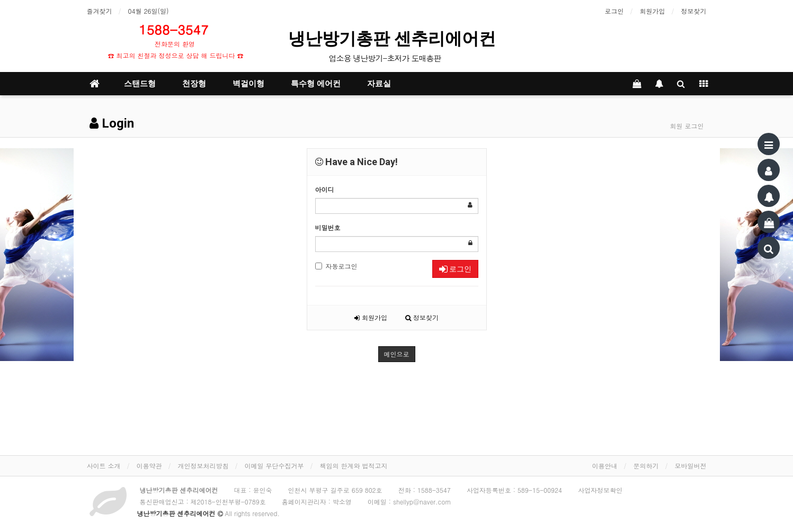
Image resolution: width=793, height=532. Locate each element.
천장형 (194, 84)
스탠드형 (140, 84)
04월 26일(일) (149, 11)
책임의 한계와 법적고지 (354, 466)
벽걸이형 (248, 84)
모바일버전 (691, 466)
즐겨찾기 (100, 11)
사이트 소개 (104, 466)
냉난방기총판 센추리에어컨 (395, 39)
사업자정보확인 (600, 490)
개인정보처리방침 (203, 466)
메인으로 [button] (397, 354)
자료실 (379, 84)
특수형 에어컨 (316, 84)
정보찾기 (694, 11)
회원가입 (653, 11)
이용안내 (605, 466)
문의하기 (646, 466)
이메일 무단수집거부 (274, 466)
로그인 (614, 11)
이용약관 (149, 466)
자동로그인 (336, 266)
